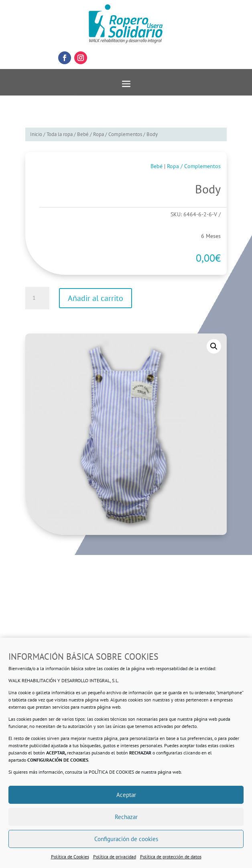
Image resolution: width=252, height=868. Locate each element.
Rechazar (126, 817)
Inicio (36, 134)
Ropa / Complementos (118, 134)
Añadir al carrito (96, 298)
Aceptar (126, 795)
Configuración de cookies (126, 839)
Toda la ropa (60, 134)
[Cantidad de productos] (37, 298)
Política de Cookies (70, 857)
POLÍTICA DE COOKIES (111, 772)
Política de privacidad (115, 857)
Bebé (83, 134)
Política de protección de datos (171, 857)
